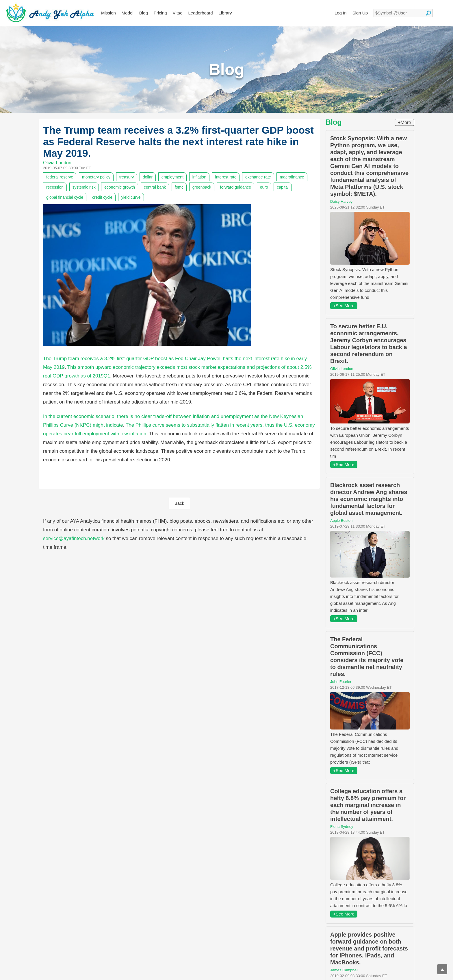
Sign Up (360, 13)
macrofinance (292, 177)
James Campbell (344, 970)
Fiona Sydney (342, 827)
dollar (148, 177)
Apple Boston (341, 521)
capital (283, 187)
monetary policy (96, 177)
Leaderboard (201, 13)
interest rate (226, 177)
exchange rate (258, 177)
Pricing (160, 13)
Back (179, 503)
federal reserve (60, 177)
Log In (341, 13)
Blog (144, 13)
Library (225, 13)
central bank (155, 187)
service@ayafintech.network (74, 538)
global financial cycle (65, 197)
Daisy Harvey (341, 201)
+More (404, 122)
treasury (127, 177)
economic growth (120, 187)
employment (172, 177)
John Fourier (341, 682)
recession (55, 187)
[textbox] (403, 13)
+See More (344, 306)
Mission (108, 13)
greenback (202, 187)
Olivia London (57, 163)
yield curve (131, 197)
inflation (199, 177)
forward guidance (236, 187)
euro (264, 187)
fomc (179, 187)
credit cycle (102, 197)
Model (128, 13)
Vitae (178, 13)
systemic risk (84, 187)
